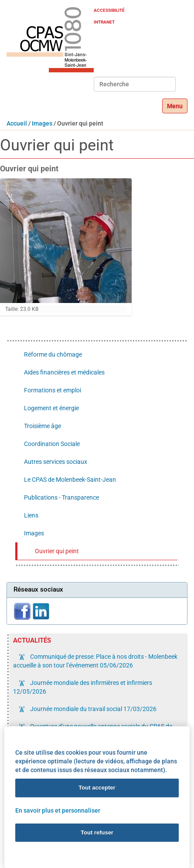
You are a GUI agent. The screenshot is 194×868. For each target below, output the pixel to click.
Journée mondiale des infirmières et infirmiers (83, 687)
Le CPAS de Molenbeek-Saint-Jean (70, 480)
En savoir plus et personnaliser (58, 810)
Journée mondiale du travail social (93, 709)
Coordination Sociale (52, 444)
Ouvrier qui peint (57, 551)
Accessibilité (109, 10)
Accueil (17, 123)
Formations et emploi (53, 390)
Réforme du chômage (53, 354)
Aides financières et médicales (64, 372)
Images (42, 123)
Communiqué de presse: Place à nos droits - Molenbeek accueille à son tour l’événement (95, 661)
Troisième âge (43, 426)
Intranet (104, 22)
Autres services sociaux (56, 462)
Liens (31, 515)
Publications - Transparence (61, 497)
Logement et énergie (51, 408)
